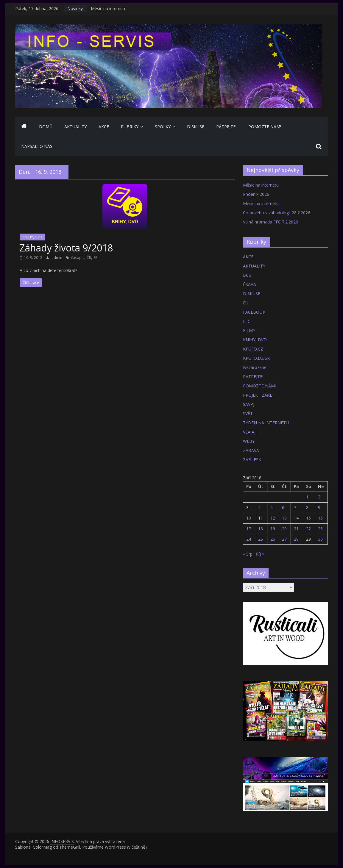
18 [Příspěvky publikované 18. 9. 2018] (261, 529)
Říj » (260, 554)
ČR (89, 258)
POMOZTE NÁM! (265, 127)
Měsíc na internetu (109, 8)
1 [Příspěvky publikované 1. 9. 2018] (307, 497)
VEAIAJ (249, 432)
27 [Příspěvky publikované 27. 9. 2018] (284, 539)
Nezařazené (255, 367)
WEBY (249, 441)
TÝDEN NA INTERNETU (266, 423)
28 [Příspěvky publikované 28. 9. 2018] (296, 539)
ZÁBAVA (251, 450)
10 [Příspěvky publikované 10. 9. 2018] (249, 518)
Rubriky (130, 127)
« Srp (248, 554)
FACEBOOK (254, 312)
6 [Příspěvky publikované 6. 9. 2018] (283, 507)
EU (246, 303)
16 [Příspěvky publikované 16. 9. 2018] (320, 518)
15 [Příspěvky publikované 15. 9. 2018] (308, 518)
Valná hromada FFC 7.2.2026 (270, 222)
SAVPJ (249, 404)
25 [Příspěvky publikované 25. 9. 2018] (261, 539)
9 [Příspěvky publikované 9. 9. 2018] (319, 507)
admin (57, 258)
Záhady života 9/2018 (66, 248)
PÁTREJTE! (226, 127)
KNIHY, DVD (32, 237)
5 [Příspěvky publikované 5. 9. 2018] (272, 507)
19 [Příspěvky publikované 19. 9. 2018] (273, 529)
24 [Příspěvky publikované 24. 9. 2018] (249, 539)
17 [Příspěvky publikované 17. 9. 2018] (249, 529)
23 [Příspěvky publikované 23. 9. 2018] (320, 529)
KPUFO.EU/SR (256, 358)
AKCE (104, 127)
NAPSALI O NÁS (37, 146)
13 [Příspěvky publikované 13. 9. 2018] (284, 518)
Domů (46, 127)
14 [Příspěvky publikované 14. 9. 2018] (296, 518)
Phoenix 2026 (256, 194)
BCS (247, 275)
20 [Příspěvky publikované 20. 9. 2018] (284, 529)
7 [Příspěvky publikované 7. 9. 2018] (295, 507)
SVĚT (248, 413)
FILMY (249, 330)
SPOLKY (163, 127)
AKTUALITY (75, 127)
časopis (78, 258)
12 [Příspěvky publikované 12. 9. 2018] (273, 518)
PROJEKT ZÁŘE (258, 395)
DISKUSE (196, 127)
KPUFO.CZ (253, 349)
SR (95, 258)
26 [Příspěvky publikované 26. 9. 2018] (273, 539)
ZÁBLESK (252, 460)
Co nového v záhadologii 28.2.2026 (277, 213)
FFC (247, 321)
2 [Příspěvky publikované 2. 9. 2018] (319, 497)
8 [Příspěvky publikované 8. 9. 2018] (307, 507)
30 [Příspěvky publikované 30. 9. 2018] (320, 539)
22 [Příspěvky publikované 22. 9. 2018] (308, 529)
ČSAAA (250, 284)
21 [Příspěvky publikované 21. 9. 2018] (296, 529)
